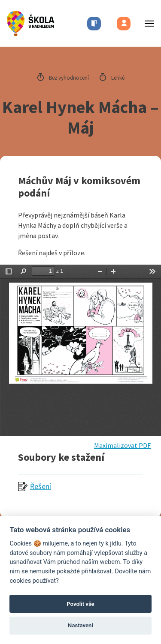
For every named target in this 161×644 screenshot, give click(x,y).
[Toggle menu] (147, 23)
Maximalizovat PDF (122, 445)
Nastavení (80, 625)
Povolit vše (80, 604)
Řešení (41, 486)
